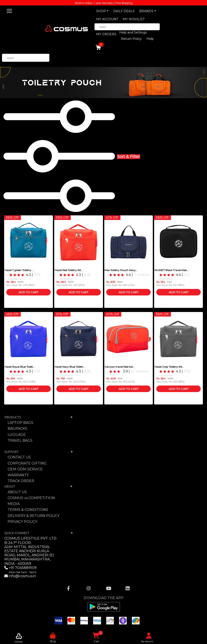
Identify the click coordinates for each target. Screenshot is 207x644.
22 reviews (140, 371)
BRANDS (146, 11)
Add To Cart (28, 292)
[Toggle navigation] (9, 10)
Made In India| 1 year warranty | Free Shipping (104, 3)
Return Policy (131, 39)
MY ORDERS (106, 34)
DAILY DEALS (124, 11)
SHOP (101, 11)
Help (150, 39)
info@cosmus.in (22, 576)
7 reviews (142, 275)
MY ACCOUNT (107, 19)
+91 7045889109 (22, 570)
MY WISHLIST (134, 19)
